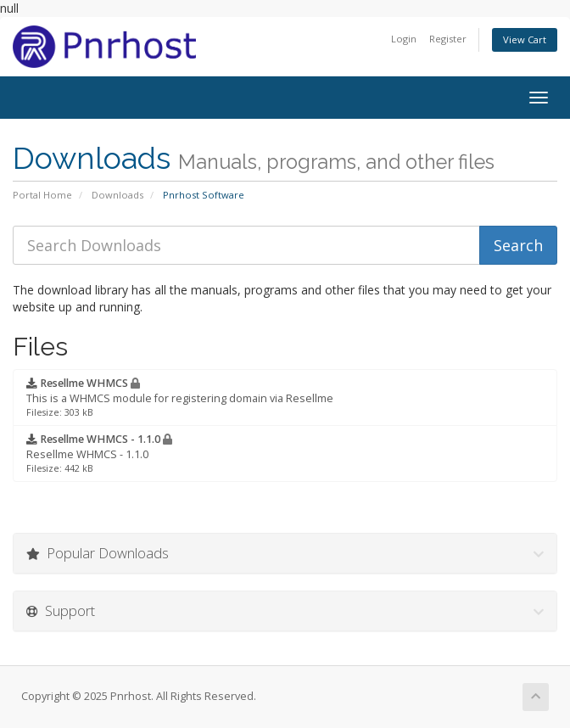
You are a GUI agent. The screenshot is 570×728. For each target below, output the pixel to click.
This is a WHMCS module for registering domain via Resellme (180, 397)
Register (448, 39)
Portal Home (42, 195)
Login (404, 39)
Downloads (117, 195)
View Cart (525, 39)
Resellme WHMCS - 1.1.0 (99, 453)
